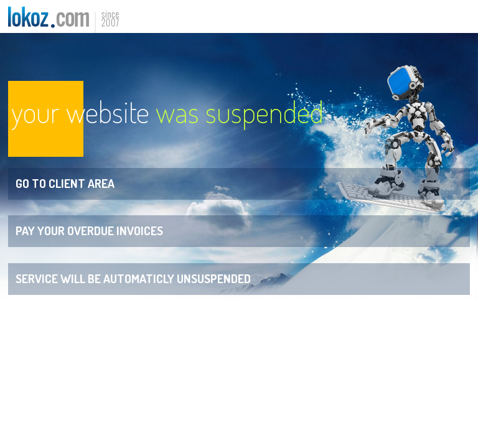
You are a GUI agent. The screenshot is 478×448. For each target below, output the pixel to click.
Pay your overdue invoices (89, 231)
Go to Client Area (65, 183)
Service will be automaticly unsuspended (133, 278)
